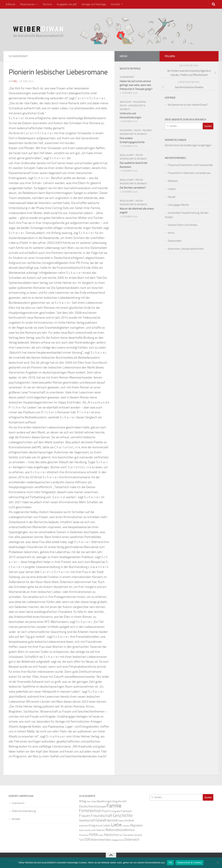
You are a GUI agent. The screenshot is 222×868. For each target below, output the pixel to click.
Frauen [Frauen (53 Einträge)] (85, 816)
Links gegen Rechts (178, 205)
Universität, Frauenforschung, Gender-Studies (187, 215)
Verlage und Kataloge (94, 4)
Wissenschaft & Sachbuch (133, 134)
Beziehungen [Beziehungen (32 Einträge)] (104, 801)
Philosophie (139, 102)
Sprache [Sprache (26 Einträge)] (138, 835)
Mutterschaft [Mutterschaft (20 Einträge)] (90, 830)
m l (16, 81)
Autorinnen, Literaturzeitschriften (186, 249)
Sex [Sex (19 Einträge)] (121, 835)
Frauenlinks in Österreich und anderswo (189, 173)
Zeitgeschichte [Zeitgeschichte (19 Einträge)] (118, 840)
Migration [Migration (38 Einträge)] (136, 825)
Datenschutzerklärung (24, 811)
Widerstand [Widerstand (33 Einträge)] (98, 840)
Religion (147, 130)
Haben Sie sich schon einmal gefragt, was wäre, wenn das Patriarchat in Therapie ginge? (136, 85)
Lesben (172, 189)
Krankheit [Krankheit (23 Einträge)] (84, 826)
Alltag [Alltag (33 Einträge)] (83, 801)
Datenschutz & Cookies (189, 863)
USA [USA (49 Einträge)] (87, 839)
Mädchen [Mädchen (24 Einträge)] (101, 830)
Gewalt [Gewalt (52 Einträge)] (101, 820)
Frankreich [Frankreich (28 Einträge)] (126, 811)
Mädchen (173, 181)
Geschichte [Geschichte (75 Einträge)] (123, 815)
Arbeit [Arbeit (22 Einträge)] (94, 802)
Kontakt (116, 4)
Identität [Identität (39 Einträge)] (112, 820)
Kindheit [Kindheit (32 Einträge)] (129, 820)
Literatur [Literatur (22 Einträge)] (126, 826)
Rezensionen (28, 4)
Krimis (171, 233)
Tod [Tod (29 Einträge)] (81, 840)
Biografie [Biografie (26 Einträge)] (117, 801)
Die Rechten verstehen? (133, 188)
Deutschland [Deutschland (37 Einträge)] (87, 806)
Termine (47, 4)
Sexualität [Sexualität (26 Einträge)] (128, 835)
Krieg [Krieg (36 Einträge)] (92, 825)
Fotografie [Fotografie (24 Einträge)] (115, 811)
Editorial (11, 4)
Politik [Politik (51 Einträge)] (94, 834)
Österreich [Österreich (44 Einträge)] (132, 840)
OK (170, 863)
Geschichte (125, 102)
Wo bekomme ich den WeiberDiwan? (188, 105)
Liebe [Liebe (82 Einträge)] (116, 825)
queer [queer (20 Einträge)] (101, 835)
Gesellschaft (127, 155)
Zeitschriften (175, 241)
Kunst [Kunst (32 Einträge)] (99, 825)
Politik (123, 106)
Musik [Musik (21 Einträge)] (82, 830)
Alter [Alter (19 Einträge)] (89, 802)
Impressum (18, 803)
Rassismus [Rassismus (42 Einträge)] (112, 835)
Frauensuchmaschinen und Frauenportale (190, 165)
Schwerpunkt (18, 56)
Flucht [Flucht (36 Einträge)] (106, 811)
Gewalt (172, 197)
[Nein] (218, 863)
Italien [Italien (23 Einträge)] (121, 821)
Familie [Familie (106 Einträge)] (114, 806)
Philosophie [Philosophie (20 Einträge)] (84, 835)
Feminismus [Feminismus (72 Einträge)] (90, 811)
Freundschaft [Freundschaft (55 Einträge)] (102, 816)
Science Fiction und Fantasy (183, 225)
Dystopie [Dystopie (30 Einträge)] (101, 807)
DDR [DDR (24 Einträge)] (124, 801)
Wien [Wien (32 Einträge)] (108, 840)
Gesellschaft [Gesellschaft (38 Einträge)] (87, 820)
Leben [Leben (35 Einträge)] (107, 825)
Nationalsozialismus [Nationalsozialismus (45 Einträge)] (120, 830)
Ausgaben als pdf (67, 4)
